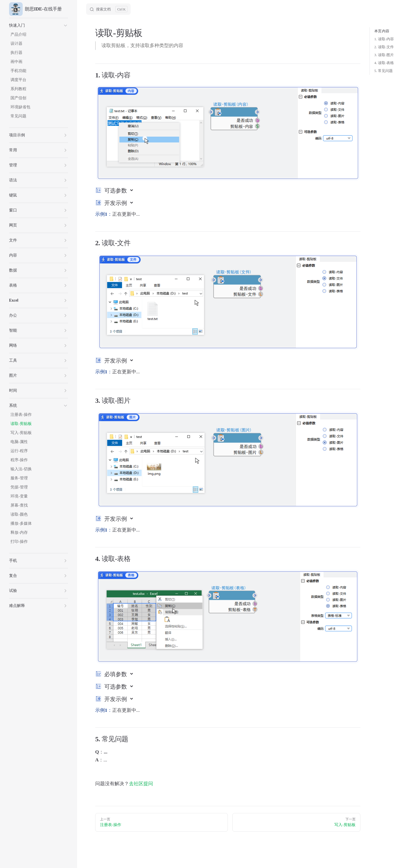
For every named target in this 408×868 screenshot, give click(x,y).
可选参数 (116, 190)
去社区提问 (141, 784)
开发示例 (116, 203)
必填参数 (116, 674)
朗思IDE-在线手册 (35, 9)
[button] (39, 26)
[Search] (108, 9)
